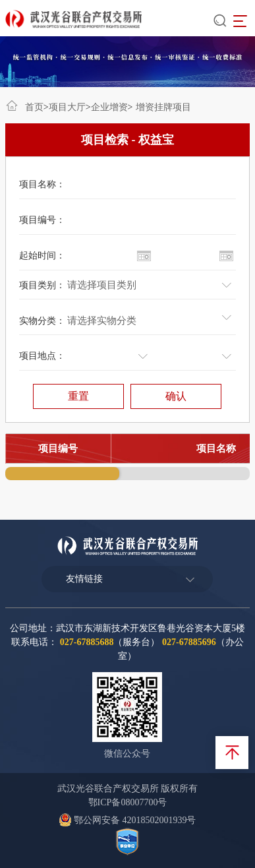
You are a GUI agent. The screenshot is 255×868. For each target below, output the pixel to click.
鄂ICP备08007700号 (128, 802)
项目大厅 (67, 107)
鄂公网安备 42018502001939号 (127, 820)
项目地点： (42, 356)
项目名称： (42, 184)
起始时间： (42, 256)
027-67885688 (87, 642)
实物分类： (42, 321)
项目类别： (42, 285)
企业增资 (109, 107)
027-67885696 (189, 642)
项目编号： (42, 220)
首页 (34, 107)
